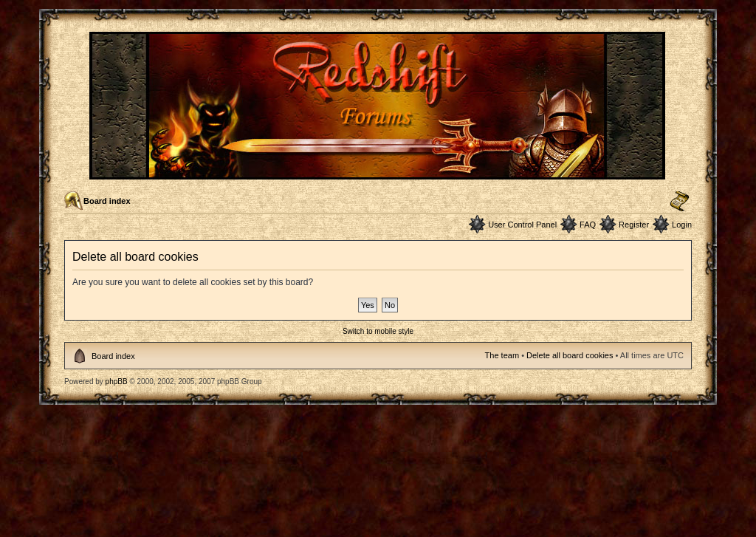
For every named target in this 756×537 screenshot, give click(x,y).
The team (502, 355)
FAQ (588, 225)
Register (634, 225)
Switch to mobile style (378, 331)
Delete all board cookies (570, 355)
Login (682, 225)
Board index (107, 201)
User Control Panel (522, 225)
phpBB (117, 382)
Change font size (680, 202)
